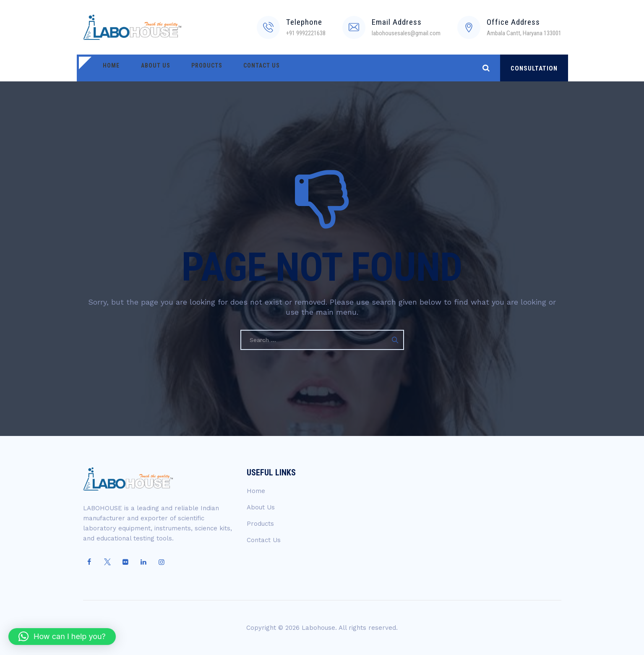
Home (108, 68)
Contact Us (239, 68)
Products (191, 68)
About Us (146, 68)
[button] (62, 637)
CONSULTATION (534, 68)
